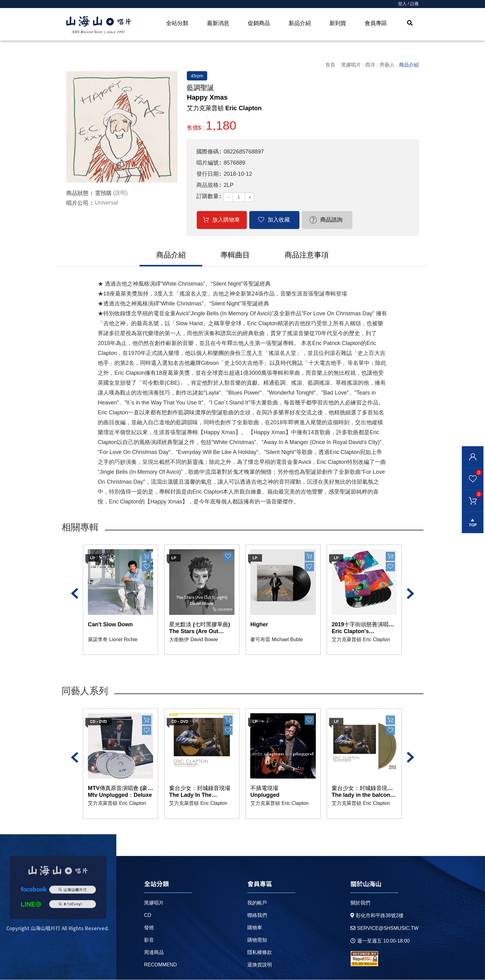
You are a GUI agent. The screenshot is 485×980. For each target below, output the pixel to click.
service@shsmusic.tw (384, 928)
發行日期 (208, 174)
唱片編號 (208, 163)
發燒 (149, 928)
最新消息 (218, 23)
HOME (99, 25)
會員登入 (473, 457)
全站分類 (177, 23)
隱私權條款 (260, 953)
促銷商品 (259, 23)
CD (148, 915)
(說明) (120, 193)
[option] (122, 127)
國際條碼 (208, 152)
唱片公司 (77, 203)
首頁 (330, 65)
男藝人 (387, 65)
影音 (149, 940)
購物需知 (257, 940)
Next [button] (410, 594)
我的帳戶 (257, 903)
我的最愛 (472, 472)
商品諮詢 (323, 220)
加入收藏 (274, 220)
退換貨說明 (260, 965)
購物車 (472, 494)
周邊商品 (154, 953)
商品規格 (208, 185)
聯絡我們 (257, 915)
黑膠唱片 (351, 65)
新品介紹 (300, 23)
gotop (473, 523)
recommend (161, 965)
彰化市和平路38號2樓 (377, 916)
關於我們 (360, 903)
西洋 (370, 65)
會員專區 (376, 23)
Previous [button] (75, 594)
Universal (107, 203)
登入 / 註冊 (408, 4)
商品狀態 (77, 193)
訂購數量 (208, 196)
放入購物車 (225, 220)
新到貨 (338, 23)
